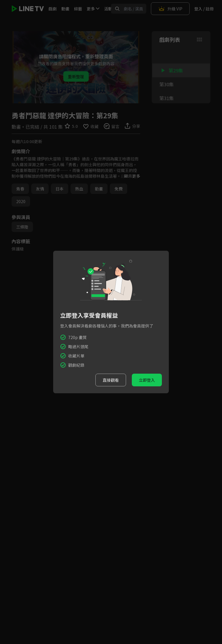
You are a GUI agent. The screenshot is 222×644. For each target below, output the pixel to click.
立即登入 (147, 380)
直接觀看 (111, 380)
